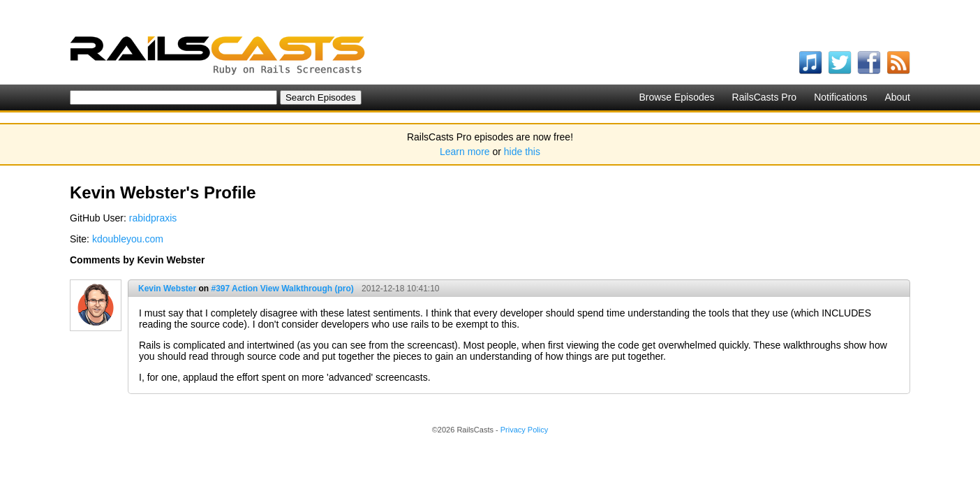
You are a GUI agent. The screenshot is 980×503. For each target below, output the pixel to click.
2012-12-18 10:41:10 (400, 289)
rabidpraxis (153, 218)
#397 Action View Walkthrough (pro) (282, 289)
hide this (522, 152)
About (897, 97)
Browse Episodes (676, 97)
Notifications (840, 97)
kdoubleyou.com (128, 239)
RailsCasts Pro (765, 97)
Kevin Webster (167, 289)
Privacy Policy (524, 430)
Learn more (465, 152)
